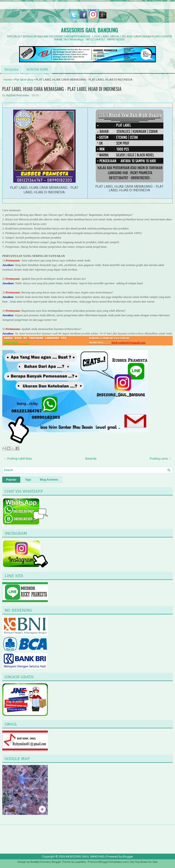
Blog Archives (49, 480)
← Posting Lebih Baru (18, 459)
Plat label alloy (24, 80)
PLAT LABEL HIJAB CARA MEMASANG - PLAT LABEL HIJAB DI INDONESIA (62, 89)
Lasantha (80, 862)
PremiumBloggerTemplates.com (108, 862)
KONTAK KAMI (37, 69)
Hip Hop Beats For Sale (144, 862)
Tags (28, 480)
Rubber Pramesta (17, 95)
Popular (11, 480)
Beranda (12, 69)
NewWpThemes (40, 862)
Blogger (128, 856)
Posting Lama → (161, 459)
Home (8, 80)
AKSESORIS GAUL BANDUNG (89, 30)
